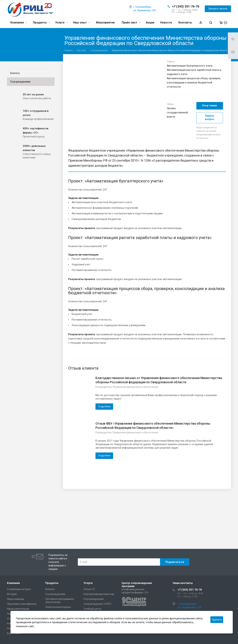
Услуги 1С (89, 589)
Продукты (41, 23)
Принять (217, 620)
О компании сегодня (19, 589)
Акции (150, 23)
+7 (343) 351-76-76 (186, 6)
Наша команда (15, 599)
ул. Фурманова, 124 (145, 10)
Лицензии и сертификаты (22, 604)
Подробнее (104, 406)
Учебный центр (93, 609)
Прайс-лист (131, 23)
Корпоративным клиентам (99, 594)
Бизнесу (15, 73)
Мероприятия (105, 23)
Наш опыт (81, 23)
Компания (19, 23)
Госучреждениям (20, 82)
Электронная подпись (58, 607)
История (12, 594)
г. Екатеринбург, (143, 7)
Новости (166, 23)
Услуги (61, 23)
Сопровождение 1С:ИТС (97, 604)
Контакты (185, 23)
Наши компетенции (18, 609)
